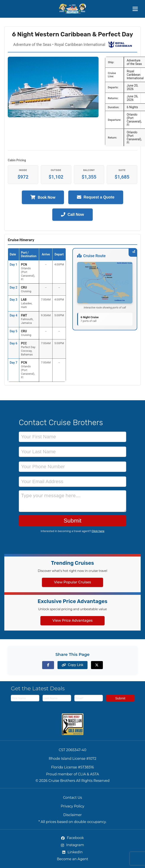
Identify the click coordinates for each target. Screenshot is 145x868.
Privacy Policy (72, 806)
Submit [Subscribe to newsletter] (120, 698)
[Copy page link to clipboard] (72, 665)
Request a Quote (96, 197)
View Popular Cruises (72, 582)
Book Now (43, 197)
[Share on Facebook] (48, 665)
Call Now (72, 215)
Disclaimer (72, 815)
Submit (72, 521)
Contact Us (73, 798)
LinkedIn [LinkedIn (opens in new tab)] (72, 852)
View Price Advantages (73, 620)
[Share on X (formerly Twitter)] (97, 665)
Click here (98, 531)
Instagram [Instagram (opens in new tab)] (72, 845)
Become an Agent (72, 859)
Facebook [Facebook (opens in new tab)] (72, 838)
